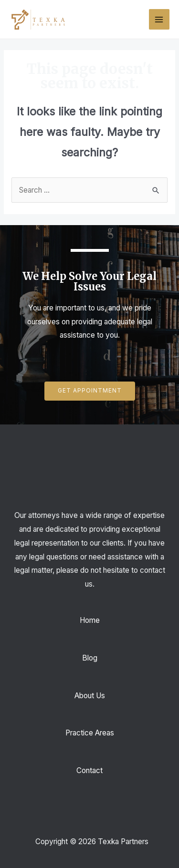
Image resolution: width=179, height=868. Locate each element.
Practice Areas (90, 733)
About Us (90, 696)
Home (90, 620)
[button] (90, 391)
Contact (89, 770)
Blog (90, 658)
